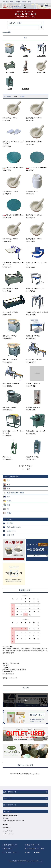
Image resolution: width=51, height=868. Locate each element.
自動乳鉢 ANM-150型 (33, 383)
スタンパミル (7, 457)
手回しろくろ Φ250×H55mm (13, 215)
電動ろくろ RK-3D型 (9, 336)
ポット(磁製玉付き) (32, 191)
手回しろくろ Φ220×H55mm (36, 168)
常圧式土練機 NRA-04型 (34, 360)
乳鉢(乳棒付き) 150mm (34, 142)
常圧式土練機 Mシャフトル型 (36, 431)
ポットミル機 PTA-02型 (10, 312)
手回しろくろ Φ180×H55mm (13, 168)
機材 (9, 32)
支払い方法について (10, 845)
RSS (28, 852)
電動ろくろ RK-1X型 (9, 407)
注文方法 (10, 523)
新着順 (22, 96)
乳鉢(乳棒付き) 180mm (10, 191)
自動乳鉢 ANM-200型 (33, 407)
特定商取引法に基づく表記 (35, 849)
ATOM (38, 852)
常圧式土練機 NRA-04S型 (11, 383)
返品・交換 (11, 535)
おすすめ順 (7, 96)
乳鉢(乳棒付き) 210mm (34, 215)
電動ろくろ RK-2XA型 (10, 360)
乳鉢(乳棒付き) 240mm (10, 239)
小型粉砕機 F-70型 (32, 457)
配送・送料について (33, 845)
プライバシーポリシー (11, 852)
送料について (11, 531)
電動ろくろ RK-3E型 (33, 336)
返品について (8, 849)
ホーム (4, 32)
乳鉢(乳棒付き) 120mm (34, 118)
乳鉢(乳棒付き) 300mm (34, 239)
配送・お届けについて (14, 527)
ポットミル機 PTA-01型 (10, 288)
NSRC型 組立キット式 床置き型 (37, 312)
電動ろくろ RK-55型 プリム (36, 288)
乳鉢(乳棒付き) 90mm (10, 118)
